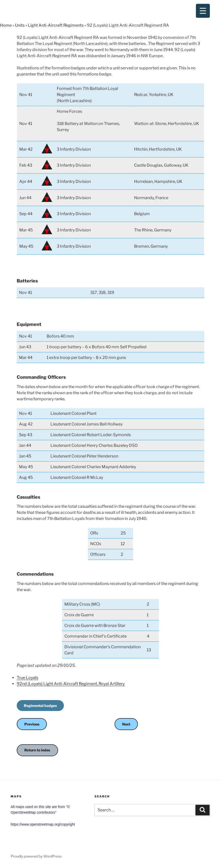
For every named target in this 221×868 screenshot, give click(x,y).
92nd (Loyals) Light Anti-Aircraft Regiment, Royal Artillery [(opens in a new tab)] (71, 684)
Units (20, 25)
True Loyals (27, 678)
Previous (32, 724)
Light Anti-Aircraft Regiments (56, 25)
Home (6, 25)
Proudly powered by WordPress (36, 856)
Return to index (37, 750)
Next (126, 724)
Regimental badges (40, 706)
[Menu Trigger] (203, 11)
